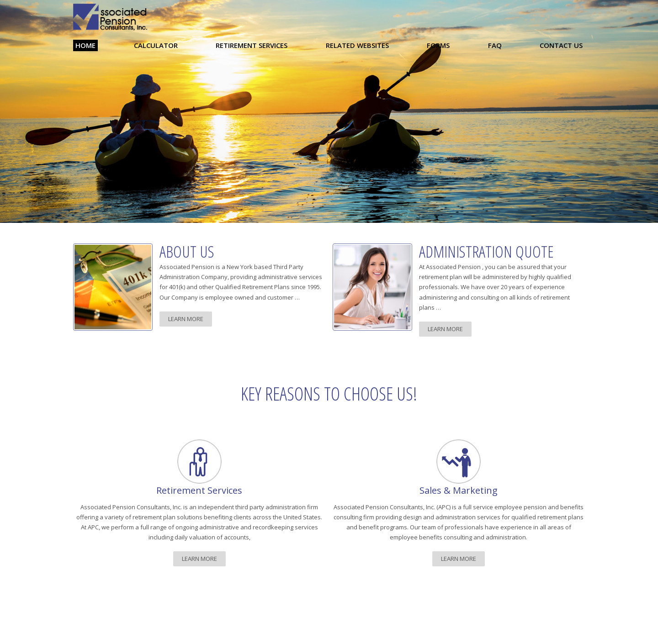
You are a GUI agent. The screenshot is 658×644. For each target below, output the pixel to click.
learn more (186, 319)
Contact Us (561, 45)
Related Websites (357, 45)
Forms (438, 45)
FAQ (495, 45)
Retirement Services (252, 45)
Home (85, 45)
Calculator (156, 45)
